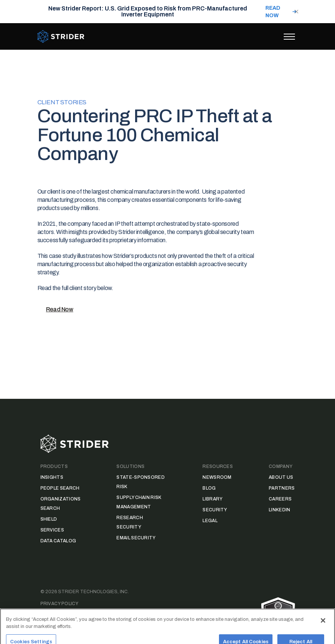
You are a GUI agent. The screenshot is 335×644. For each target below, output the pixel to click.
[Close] (323, 627)
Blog (209, 488)
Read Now (60, 309)
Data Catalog (58, 541)
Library (212, 499)
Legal (210, 521)
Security (215, 510)
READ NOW (273, 12)
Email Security (136, 538)
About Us (281, 477)
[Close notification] (296, 12)
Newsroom (217, 477)
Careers (280, 499)
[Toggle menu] (289, 37)
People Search (60, 488)
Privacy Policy (60, 604)
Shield (49, 519)
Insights (52, 477)
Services (52, 530)
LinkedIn (279, 510)
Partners (282, 488)
